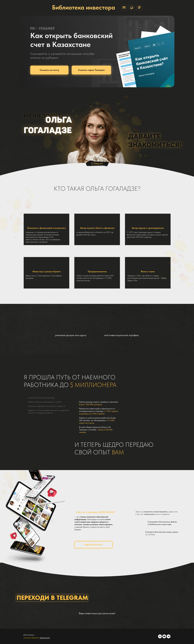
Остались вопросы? (32, 638)
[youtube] (164, 636)
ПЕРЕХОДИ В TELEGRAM (52, 598)
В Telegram (97, 163)
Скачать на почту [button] (49, 70)
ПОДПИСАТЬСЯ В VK (93, 545)
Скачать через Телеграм (91, 70)
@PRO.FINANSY (107, 512)
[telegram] (169, 636)
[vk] (160, 636)
